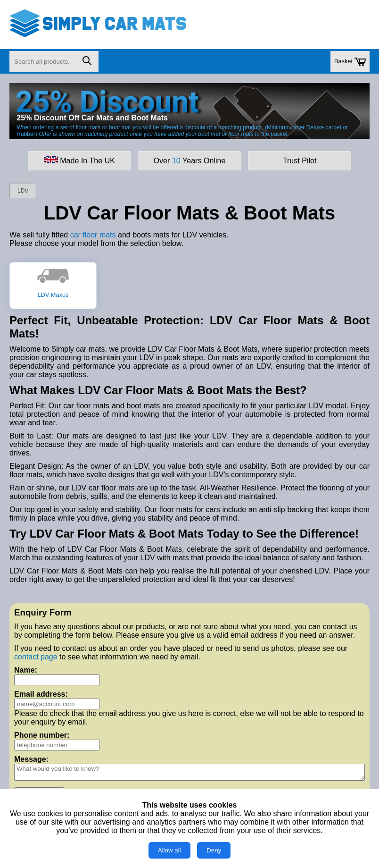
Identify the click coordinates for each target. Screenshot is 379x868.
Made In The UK (79, 160)
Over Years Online (190, 160)
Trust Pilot (300, 160)
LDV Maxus (53, 282)
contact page (36, 657)
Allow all (169, 850)
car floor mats (93, 235)
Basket (350, 62)
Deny (214, 850)
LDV (23, 191)
